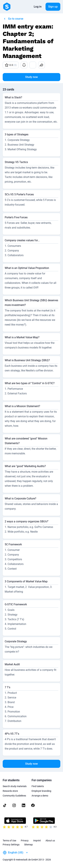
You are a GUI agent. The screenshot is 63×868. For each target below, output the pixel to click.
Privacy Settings (11, 845)
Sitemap (28, 845)
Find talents (38, 786)
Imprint (37, 841)
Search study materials (15, 786)
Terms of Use (9, 841)
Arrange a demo (40, 796)
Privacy (25, 841)
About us (50, 841)
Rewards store (10, 791)
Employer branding (41, 791)
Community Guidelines (14, 796)
